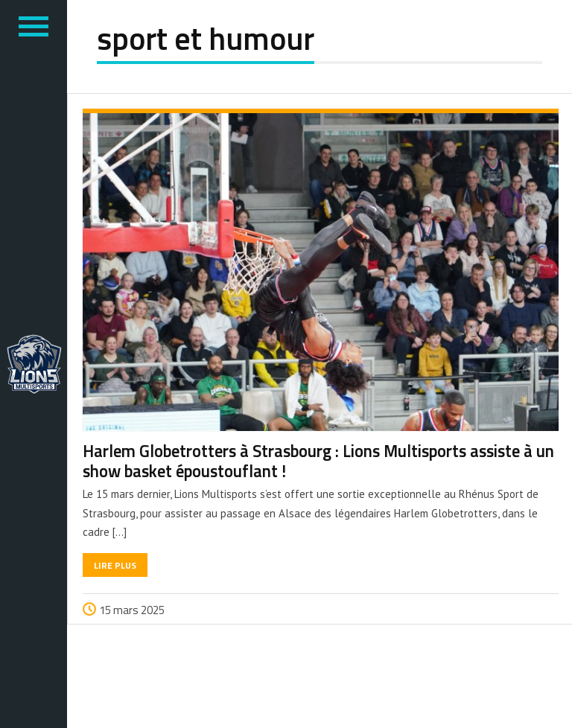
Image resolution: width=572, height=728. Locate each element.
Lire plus (115, 565)
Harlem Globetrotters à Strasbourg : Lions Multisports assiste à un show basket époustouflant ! (318, 461)
